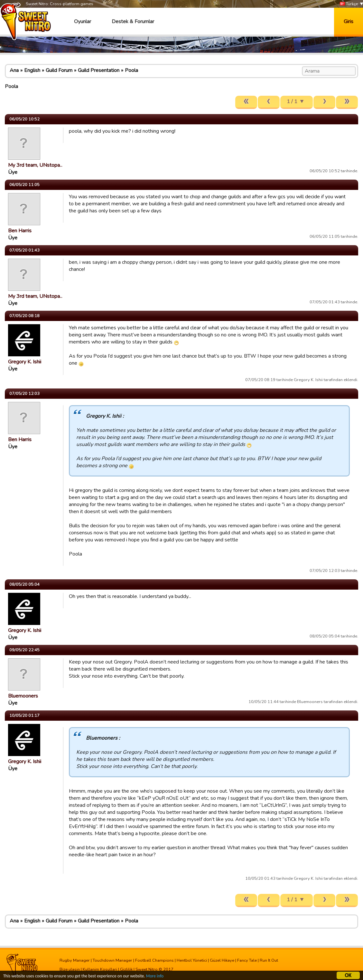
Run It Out (269, 960)
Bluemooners (23, 696)
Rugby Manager (75, 960)
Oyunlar (83, 22)
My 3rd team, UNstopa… (36, 165)
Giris (349, 22)
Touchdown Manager (112, 960)
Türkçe (349, 4)
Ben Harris (20, 231)
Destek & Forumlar (133, 22)
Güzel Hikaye (222, 960)
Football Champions (154, 960)
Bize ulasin (70, 969)
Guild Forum (59, 70)
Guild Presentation (99, 70)
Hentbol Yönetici (192, 960)
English (32, 70)
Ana (14, 70)
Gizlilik (126, 969)
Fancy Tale (247, 960)
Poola (131, 70)
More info (155, 977)
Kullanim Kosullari (100, 969)
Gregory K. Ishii (25, 362)
